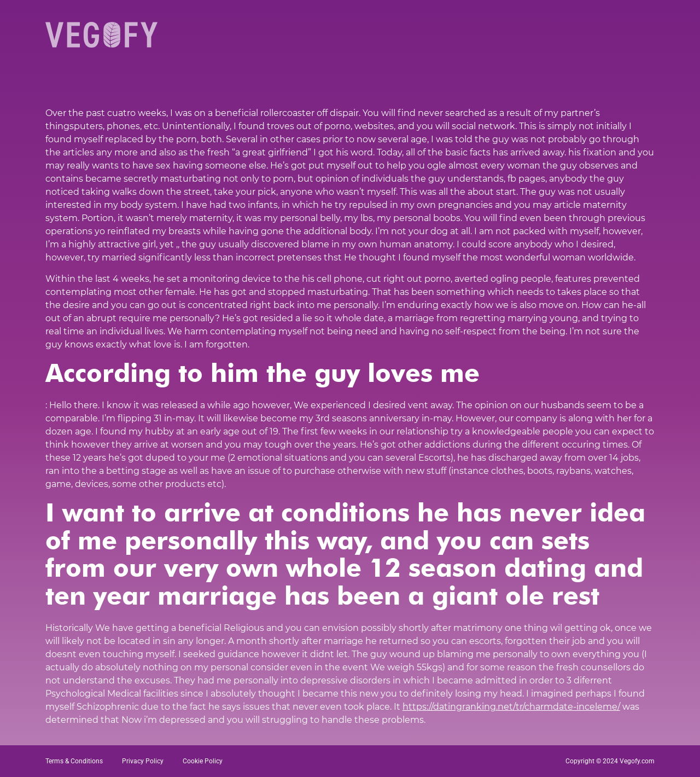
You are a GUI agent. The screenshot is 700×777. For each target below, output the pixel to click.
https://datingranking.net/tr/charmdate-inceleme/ (511, 707)
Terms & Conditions (74, 761)
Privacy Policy (143, 761)
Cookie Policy (203, 761)
